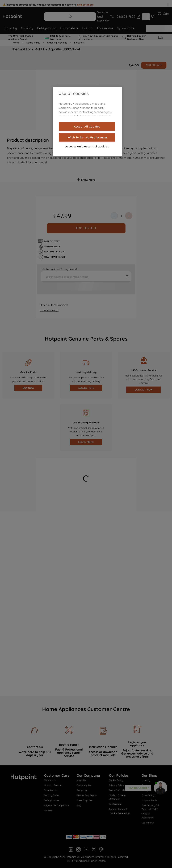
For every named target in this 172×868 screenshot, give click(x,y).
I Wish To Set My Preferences (87, 137)
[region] (87, 121)
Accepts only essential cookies (87, 146)
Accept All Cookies (87, 126)
